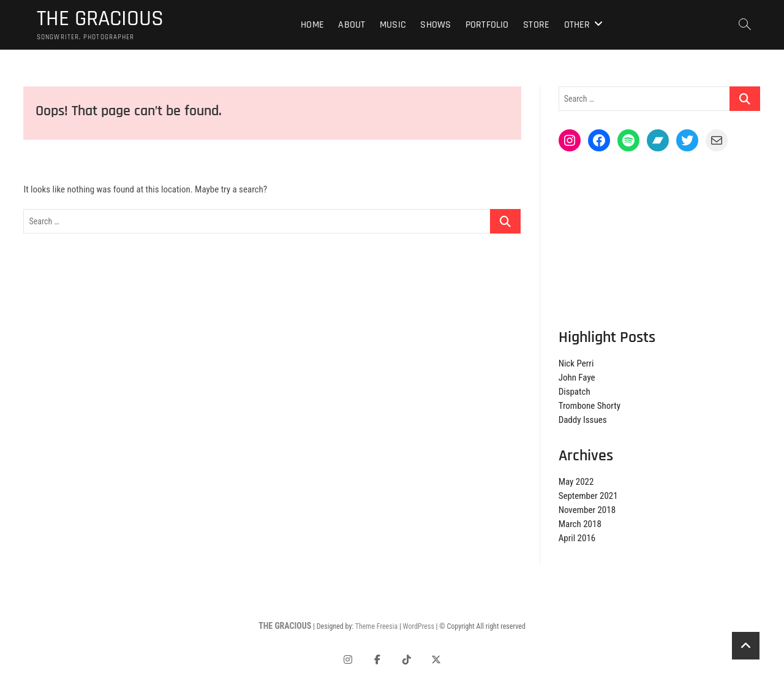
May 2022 (576, 482)
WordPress (419, 627)
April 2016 (577, 539)
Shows (435, 25)
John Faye (577, 378)
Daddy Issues (583, 420)
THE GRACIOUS (100, 19)
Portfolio (487, 25)
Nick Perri (576, 364)
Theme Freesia (376, 627)
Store (536, 25)
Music (393, 25)
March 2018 (580, 525)
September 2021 (588, 496)
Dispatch (575, 392)
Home (312, 25)
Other (577, 25)
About (352, 25)
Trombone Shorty (590, 406)
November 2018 (587, 511)
